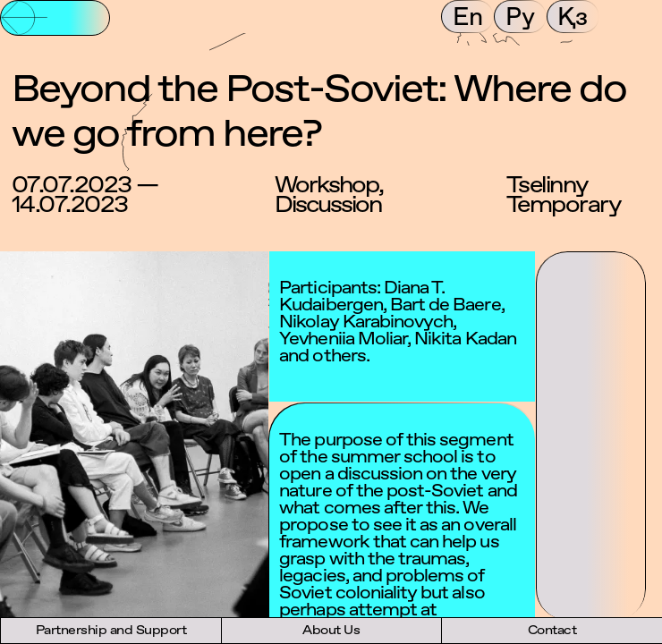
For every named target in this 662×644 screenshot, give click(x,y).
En (468, 16)
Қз (573, 16)
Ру (520, 16)
